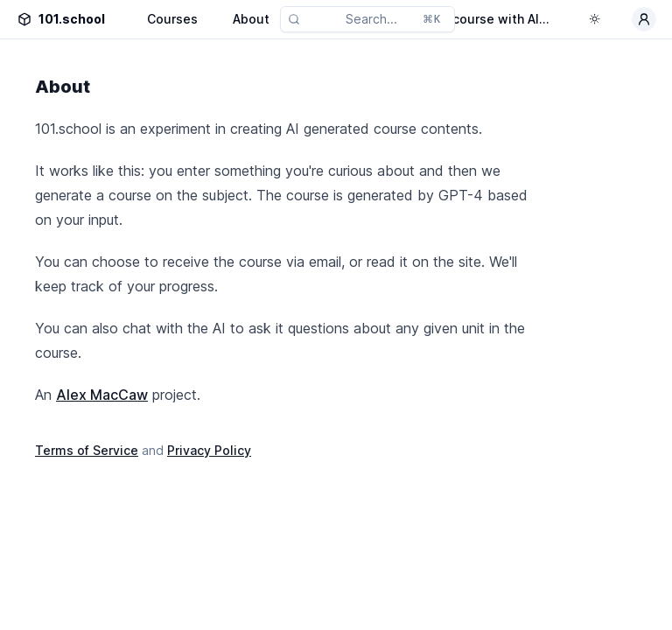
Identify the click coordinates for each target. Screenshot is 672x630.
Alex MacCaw (102, 395)
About (251, 19)
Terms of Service (87, 450)
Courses (172, 19)
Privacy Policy (209, 450)
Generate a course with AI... (465, 19)
